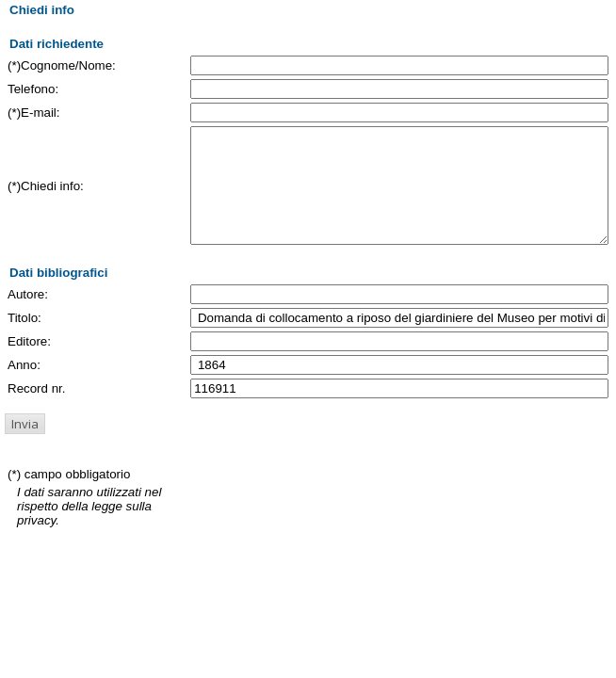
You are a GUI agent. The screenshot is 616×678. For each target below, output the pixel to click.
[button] (25, 446)
